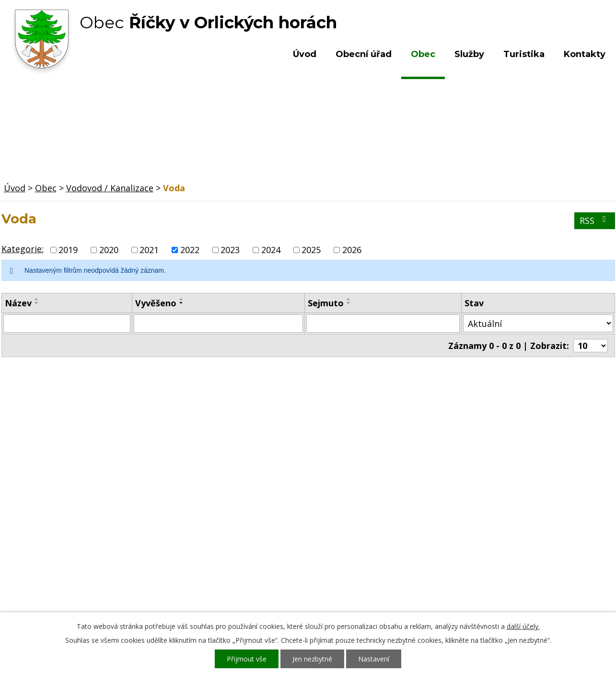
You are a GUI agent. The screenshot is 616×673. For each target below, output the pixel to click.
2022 (190, 250)
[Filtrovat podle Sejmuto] (383, 324)
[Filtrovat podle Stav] (538, 323)
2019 (68, 250)
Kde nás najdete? (511, 537)
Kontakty (585, 54)
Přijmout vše (247, 659)
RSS (595, 220)
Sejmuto (326, 303)
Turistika (524, 54)
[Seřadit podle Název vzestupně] (37, 299)
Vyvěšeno (156, 303)
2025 (311, 250)
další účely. (523, 626)
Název (18, 303)
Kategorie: (23, 249)
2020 (109, 250)
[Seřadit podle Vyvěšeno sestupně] (182, 303)
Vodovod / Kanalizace (110, 188)
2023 (230, 250)
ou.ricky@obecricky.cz (286, 574)
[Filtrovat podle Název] (67, 324)
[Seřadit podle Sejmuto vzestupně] (349, 299)
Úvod (305, 54)
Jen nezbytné (312, 659)
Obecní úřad (364, 54)
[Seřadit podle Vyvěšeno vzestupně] (182, 299)
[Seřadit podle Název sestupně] (37, 303)
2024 (271, 250)
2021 (149, 250)
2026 (352, 250)
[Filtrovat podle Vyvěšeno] (218, 324)
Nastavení (374, 659)
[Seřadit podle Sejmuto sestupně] (349, 303)
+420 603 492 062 (244, 546)
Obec (423, 54)
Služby (469, 54)
